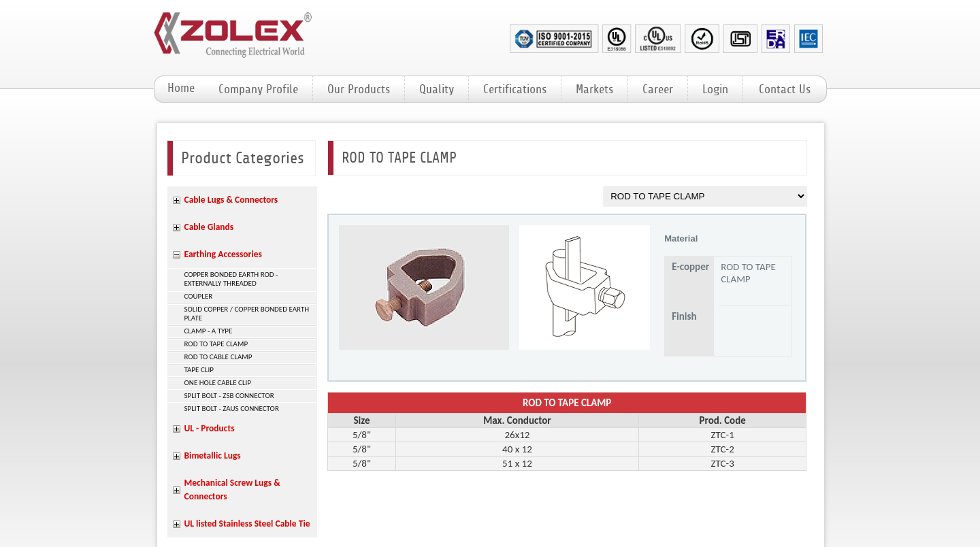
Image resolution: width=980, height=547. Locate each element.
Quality (437, 89)
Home (181, 88)
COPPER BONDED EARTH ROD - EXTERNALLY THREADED (231, 279)
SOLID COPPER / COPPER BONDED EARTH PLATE (247, 314)
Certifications (515, 89)
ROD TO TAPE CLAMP (216, 344)
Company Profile (258, 89)
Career (658, 89)
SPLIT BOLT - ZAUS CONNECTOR (232, 409)
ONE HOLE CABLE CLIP (218, 383)
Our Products (359, 89)
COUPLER (199, 296)
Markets (594, 89)
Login (715, 89)
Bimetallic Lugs (213, 455)
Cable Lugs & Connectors (231, 200)
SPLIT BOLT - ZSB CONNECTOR (229, 396)
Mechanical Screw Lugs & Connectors (232, 490)
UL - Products (210, 428)
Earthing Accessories (223, 254)
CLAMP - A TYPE (209, 331)
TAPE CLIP (199, 370)
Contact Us (785, 89)
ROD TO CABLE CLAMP (218, 357)
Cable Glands (209, 227)
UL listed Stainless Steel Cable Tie (247, 524)
